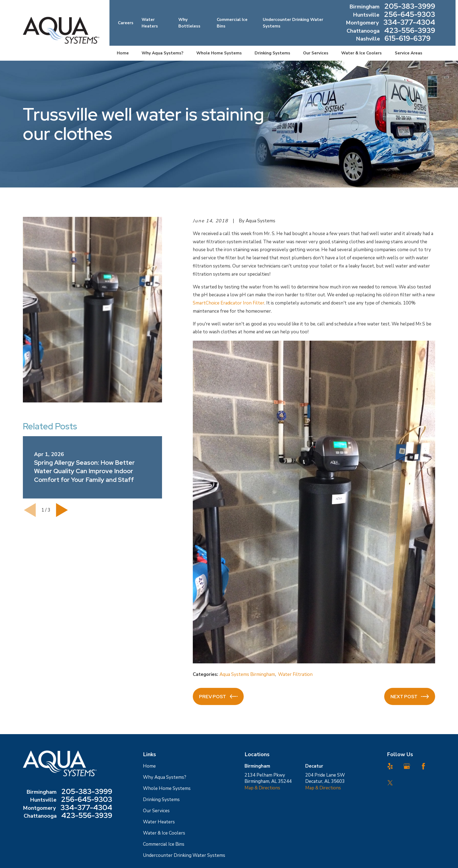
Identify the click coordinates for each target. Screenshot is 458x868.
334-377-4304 (409, 23)
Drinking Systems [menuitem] (272, 53)
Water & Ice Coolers (164, 833)
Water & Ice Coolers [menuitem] (361, 53)
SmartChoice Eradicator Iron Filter (229, 303)
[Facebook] (423, 766)
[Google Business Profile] (407, 766)
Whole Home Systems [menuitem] (219, 53)
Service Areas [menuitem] (409, 53)
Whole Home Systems (167, 788)
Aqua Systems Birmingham (247, 674)
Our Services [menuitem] (316, 53)
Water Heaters (159, 822)
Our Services (156, 811)
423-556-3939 (410, 31)
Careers (126, 23)
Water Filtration (295, 674)
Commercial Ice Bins (164, 844)
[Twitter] (390, 783)
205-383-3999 (410, 7)
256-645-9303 (410, 15)
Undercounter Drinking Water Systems (184, 855)
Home (149, 766)
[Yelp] (390, 766)
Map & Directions (262, 788)
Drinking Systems (161, 800)
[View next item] (62, 510)
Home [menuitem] (123, 53)
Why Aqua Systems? (165, 777)
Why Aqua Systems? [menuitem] (162, 53)
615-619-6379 (407, 39)
